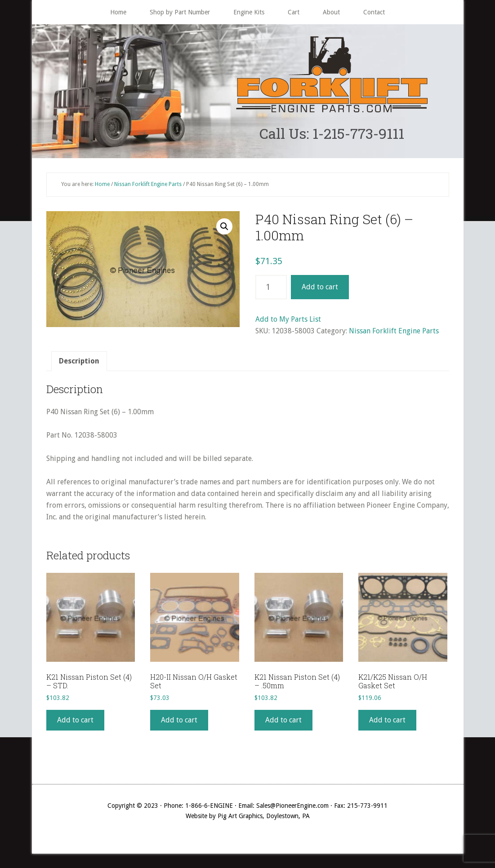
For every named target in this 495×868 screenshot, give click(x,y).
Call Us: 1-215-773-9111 (332, 133)
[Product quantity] (271, 287)
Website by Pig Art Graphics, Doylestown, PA (248, 816)
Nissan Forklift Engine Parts (148, 184)
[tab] (79, 361)
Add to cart (320, 287)
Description (79, 361)
